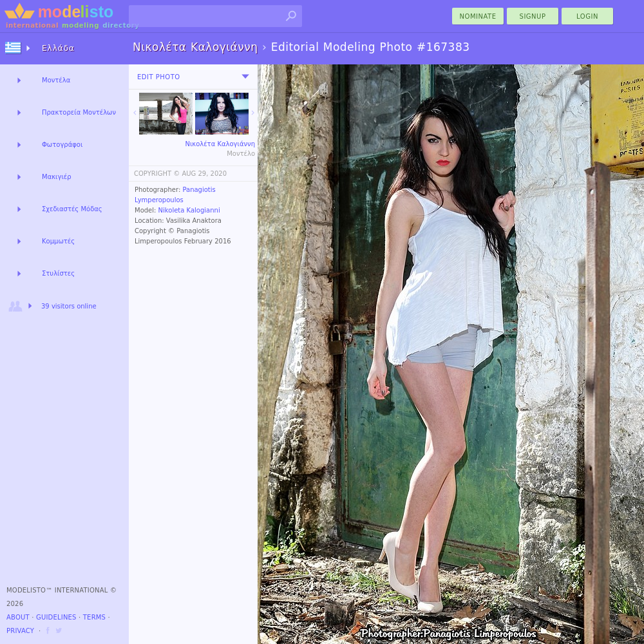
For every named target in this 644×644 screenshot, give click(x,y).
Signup (533, 16)
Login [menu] (587, 16)
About (18, 617)
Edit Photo (159, 77)
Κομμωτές (58, 241)
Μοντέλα (56, 80)
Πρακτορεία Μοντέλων (79, 112)
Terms (94, 617)
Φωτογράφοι (62, 145)
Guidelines (56, 617)
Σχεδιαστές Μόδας (72, 209)
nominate (478, 16)
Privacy (20, 631)
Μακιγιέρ (57, 177)
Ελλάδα (58, 48)
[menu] (245, 77)
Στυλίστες (58, 273)
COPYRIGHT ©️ (157, 174)
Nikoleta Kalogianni (189, 210)
